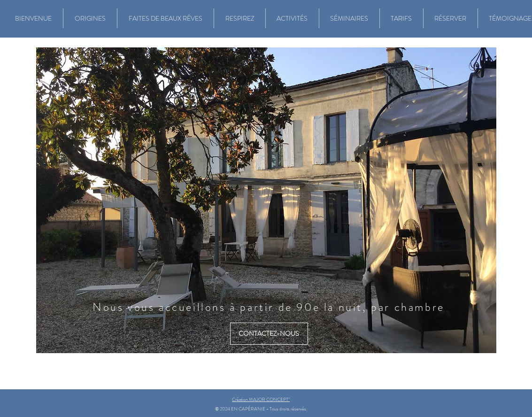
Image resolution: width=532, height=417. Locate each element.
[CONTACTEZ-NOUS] (269, 334)
